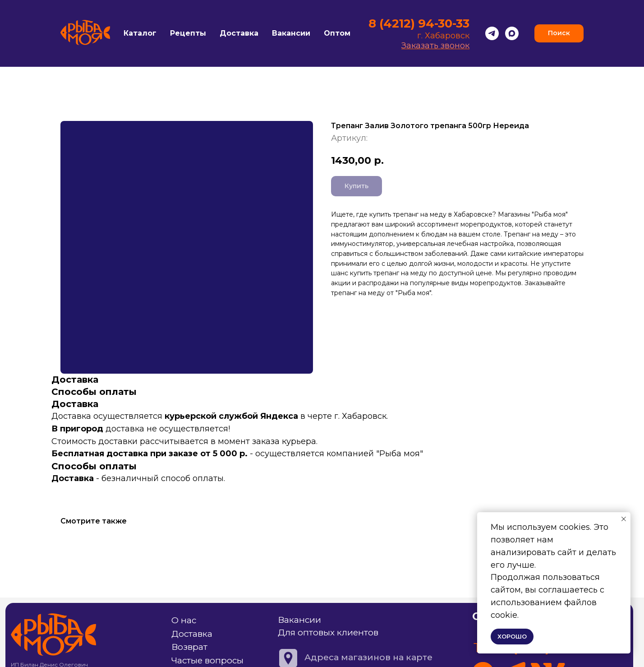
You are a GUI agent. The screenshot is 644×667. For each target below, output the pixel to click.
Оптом (337, 33)
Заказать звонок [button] (435, 46)
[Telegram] (492, 33)
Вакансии (291, 33)
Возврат (189, 647)
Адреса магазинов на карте (368, 657)
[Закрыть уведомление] (624, 519)
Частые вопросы (207, 660)
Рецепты (188, 33)
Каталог (140, 33)
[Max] (512, 33)
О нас (184, 620)
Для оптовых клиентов (328, 632)
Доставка (239, 33)
